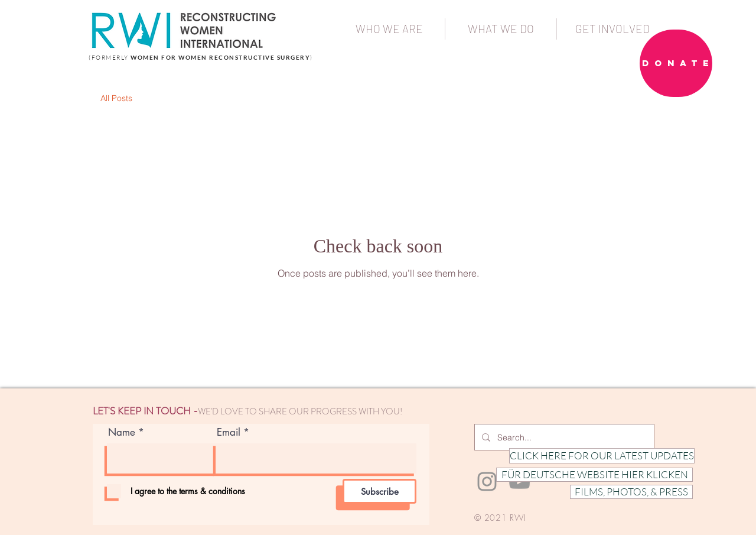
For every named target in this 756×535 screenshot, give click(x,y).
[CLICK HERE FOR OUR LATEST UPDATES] (602, 456)
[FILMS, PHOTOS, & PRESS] (631, 492)
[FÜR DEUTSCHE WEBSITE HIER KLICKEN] (594, 475)
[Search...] (563, 437)
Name (122, 432)
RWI (518, 518)
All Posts (116, 98)
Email (229, 432)
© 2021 (491, 518)
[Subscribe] (379, 491)
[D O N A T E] (676, 63)
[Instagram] (487, 482)
